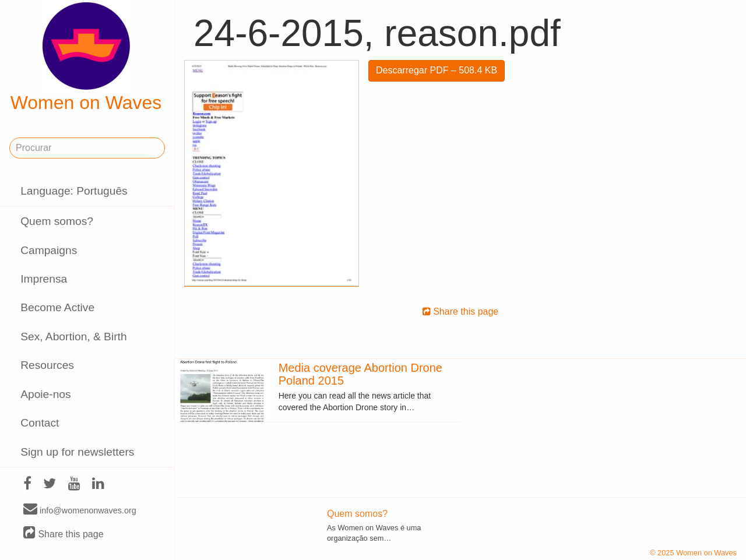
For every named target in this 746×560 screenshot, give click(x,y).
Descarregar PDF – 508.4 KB (437, 70)
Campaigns (49, 250)
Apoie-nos (45, 394)
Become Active (57, 307)
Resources (47, 365)
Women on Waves (86, 58)
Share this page (64, 533)
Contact (40, 423)
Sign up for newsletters (77, 452)
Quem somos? (57, 221)
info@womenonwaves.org (80, 510)
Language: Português (74, 191)
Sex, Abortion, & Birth (73, 337)
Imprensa (44, 279)
